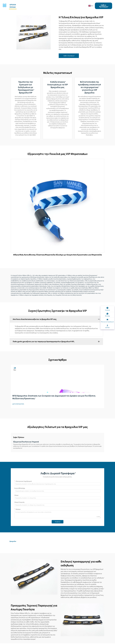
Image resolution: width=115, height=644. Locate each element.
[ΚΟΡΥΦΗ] (107, 326)
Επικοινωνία (78, 5)
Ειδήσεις (67, 5)
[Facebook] (107, 309)
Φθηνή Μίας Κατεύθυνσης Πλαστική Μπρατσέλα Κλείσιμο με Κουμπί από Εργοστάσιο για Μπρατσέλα (58, 257)
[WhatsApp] (107, 315)
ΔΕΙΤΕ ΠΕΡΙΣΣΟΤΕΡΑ (18, 405)
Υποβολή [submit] (58, 522)
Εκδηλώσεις (46, 5)
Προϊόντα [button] (23, 5)
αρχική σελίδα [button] (13, 6)
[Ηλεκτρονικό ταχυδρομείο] (107, 321)
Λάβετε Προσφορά (103, 6)
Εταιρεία (57, 5)
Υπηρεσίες (34, 5)
